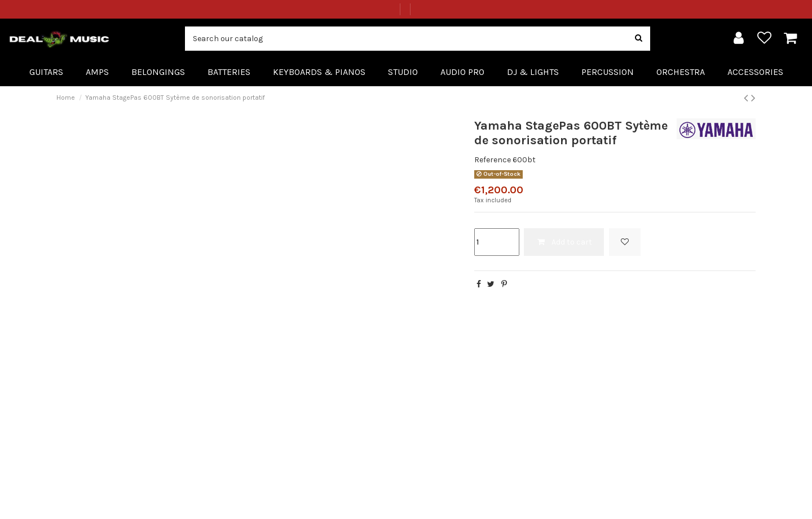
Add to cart (564, 242)
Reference (493, 160)
